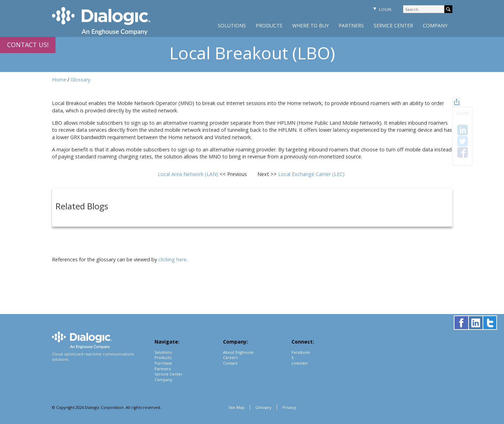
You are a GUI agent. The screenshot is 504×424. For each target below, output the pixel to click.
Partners (351, 25)
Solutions (232, 25)
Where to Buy (310, 25)
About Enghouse (238, 352)
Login (381, 9)
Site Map (236, 407)
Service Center (393, 25)
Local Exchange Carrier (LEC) (311, 174)
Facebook (301, 352)
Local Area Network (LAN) (189, 174)
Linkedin (300, 363)
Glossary (80, 80)
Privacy (289, 407)
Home (59, 80)
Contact (230, 363)
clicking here (172, 259)
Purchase (163, 363)
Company (435, 25)
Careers (230, 357)
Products (269, 25)
